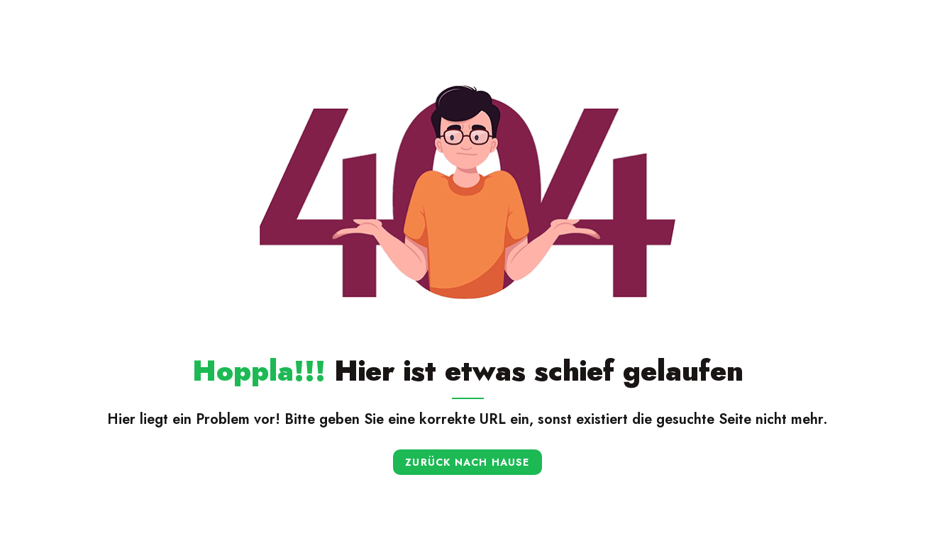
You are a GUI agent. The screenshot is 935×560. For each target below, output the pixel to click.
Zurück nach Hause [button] (467, 462)
